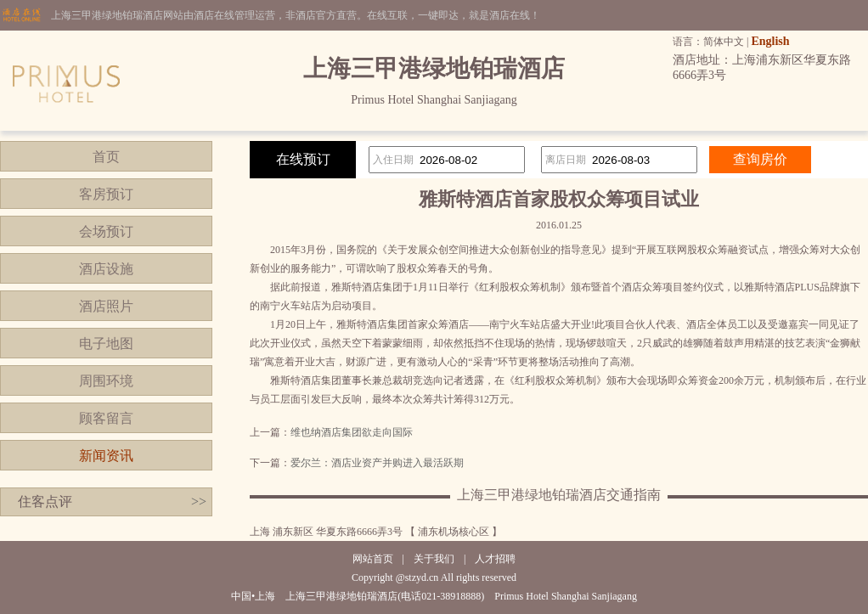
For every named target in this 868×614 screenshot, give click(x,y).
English (770, 41)
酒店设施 (106, 269)
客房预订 (106, 194)
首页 (106, 157)
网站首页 (373, 559)
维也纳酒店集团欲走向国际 (352, 432)
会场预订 (106, 231)
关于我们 (434, 559)
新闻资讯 (106, 456)
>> (199, 501)
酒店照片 (106, 306)
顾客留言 (106, 418)
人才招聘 (495, 559)
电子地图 (106, 344)
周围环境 (106, 381)
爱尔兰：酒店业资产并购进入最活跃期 (377, 463)
